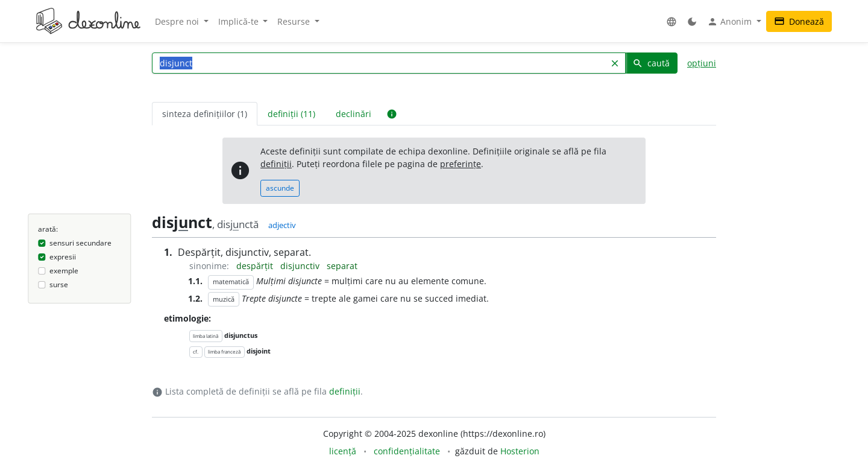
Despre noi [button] (178, 21)
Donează (799, 21)
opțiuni (702, 63)
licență (343, 451)
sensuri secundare (80, 243)
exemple (64, 271)
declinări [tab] (354, 114)
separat (342, 266)
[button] (671, 21)
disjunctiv (301, 266)
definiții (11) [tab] (291, 114)
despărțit (256, 266)
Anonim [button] (731, 22)
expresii (63, 257)
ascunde (280, 188)
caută (651, 63)
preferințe (461, 164)
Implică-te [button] (240, 21)
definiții (276, 164)
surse (59, 284)
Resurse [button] (295, 21)
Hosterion (520, 451)
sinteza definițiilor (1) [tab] (205, 114)
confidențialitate (407, 451)
